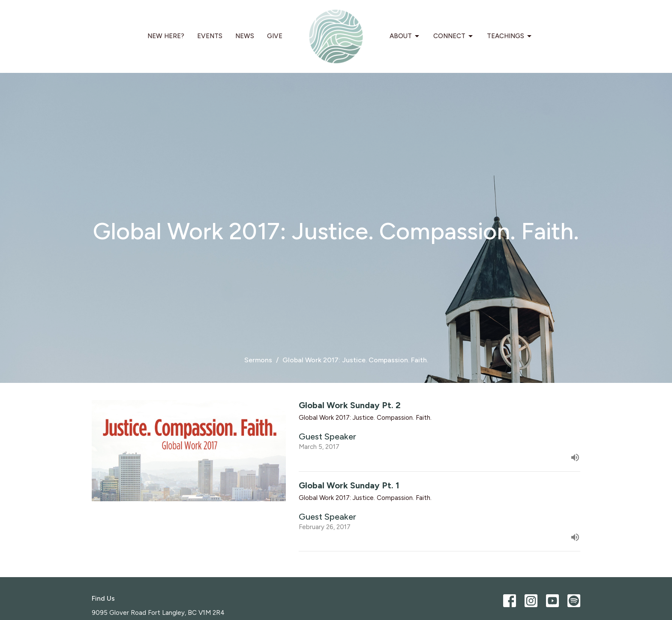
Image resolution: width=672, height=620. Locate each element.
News (245, 36)
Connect (454, 36)
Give (275, 36)
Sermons (258, 360)
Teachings (510, 36)
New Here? (166, 36)
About (405, 36)
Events (210, 36)
